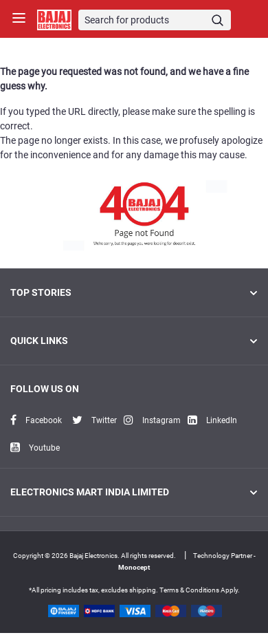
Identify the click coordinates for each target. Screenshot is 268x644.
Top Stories (134, 292)
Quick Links (134, 341)
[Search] (155, 20)
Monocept (134, 567)
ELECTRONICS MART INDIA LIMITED (134, 492)
